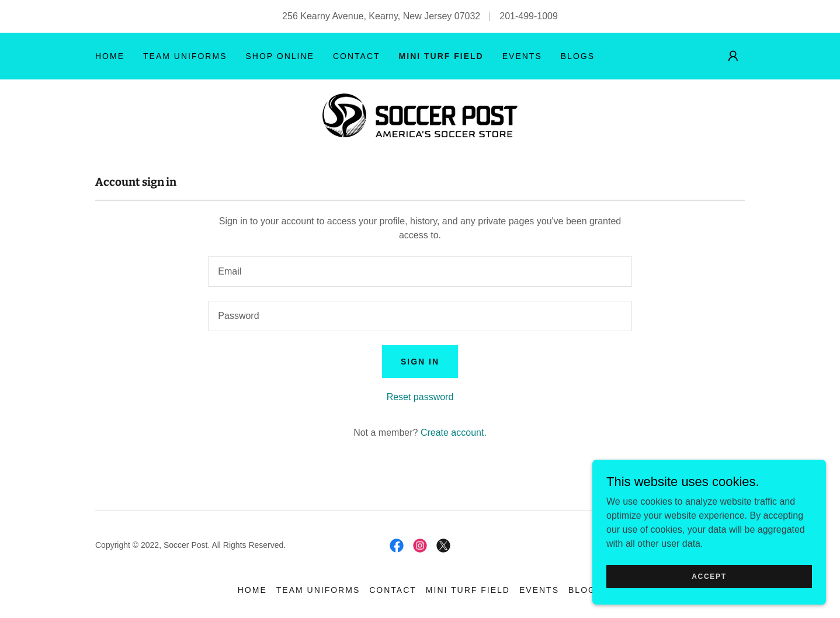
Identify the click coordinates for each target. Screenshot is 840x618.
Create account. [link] (454, 433)
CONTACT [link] (357, 56)
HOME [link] (110, 56)
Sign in (420, 362)
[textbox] (420, 272)
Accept (709, 576)
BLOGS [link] (578, 56)
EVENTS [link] (522, 56)
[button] (733, 56)
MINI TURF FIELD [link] (441, 56)
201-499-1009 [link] (529, 16)
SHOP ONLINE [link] (280, 56)
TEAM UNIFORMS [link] (185, 56)
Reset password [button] (420, 397)
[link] (420, 115)
